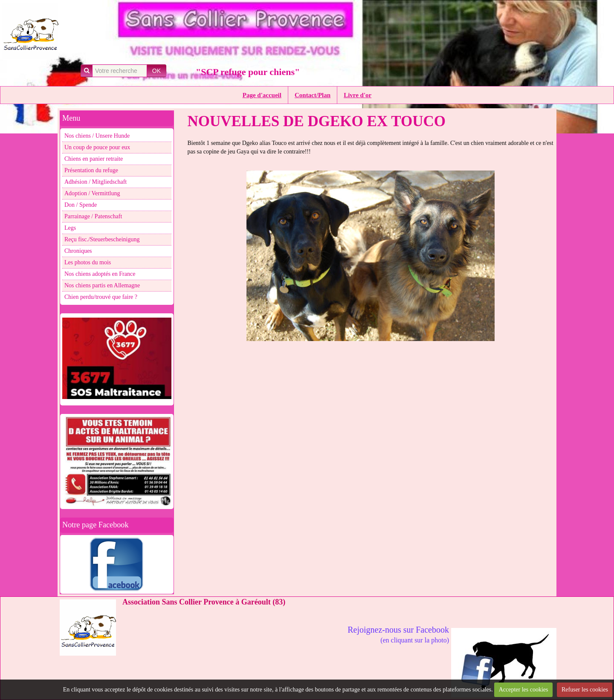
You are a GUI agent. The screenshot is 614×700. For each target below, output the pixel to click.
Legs (70, 228)
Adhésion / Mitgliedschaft (96, 182)
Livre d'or (358, 95)
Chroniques (78, 251)
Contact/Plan (313, 95)
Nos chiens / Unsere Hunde (97, 136)
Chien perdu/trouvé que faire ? (101, 297)
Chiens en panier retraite (94, 159)
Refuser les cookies (585, 690)
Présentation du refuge (91, 170)
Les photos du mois (88, 262)
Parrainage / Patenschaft (93, 216)
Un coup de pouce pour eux (97, 147)
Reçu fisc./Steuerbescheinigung (102, 239)
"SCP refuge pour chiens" (248, 72)
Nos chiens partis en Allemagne (102, 285)
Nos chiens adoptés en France (100, 274)
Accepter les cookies (524, 690)
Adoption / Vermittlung (92, 193)
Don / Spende (81, 205)
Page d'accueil (262, 95)
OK (156, 71)
